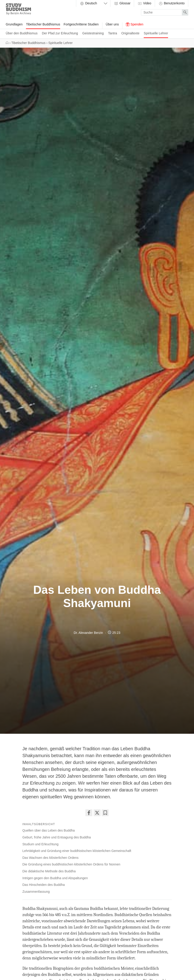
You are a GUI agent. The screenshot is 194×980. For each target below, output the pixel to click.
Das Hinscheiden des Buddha (44, 885)
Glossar (122, 3)
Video (144, 3)
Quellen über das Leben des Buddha (49, 830)
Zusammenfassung (36, 892)
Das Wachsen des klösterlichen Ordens (51, 858)
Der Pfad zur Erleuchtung (60, 33)
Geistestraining (93, 33)
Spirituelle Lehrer (156, 33)
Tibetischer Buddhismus (43, 24)
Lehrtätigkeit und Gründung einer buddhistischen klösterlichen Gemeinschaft (77, 851)
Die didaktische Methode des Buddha (49, 871)
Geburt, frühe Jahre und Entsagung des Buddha (57, 837)
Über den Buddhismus (22, 33)
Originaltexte (131, 33)
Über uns (112, 24)
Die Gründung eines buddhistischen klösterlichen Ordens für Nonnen (71, 864)
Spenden (135, 24)
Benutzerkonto (172, 3)
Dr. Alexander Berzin (88, 633)
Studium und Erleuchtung (41, 844)
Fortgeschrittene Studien (81, 24)
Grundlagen (14, 24)
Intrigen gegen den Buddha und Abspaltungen (55, 878)
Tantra (113, 33)
